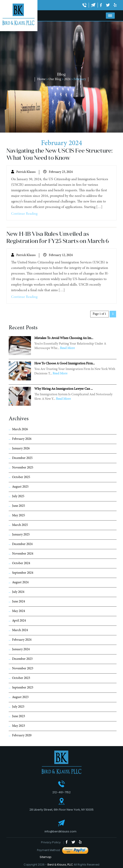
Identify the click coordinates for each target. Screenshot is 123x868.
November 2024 (23, 554)
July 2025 (18, 496)
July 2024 (18, 592)
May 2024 (18, 611)
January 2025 (21, 535)
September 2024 (23, 573)
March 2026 (20, 429)
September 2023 (23, 688)
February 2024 (22, 640)
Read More (67, 348)
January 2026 (21, 449)
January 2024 (21, 649)
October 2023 (21, 678)
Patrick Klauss (26, 172)
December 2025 (22, 458)
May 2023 (18, 726)
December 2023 (22, 659)
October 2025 (21, 477)
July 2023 (18, 707)
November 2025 (23, 468)
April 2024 (19, 621)
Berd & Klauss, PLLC (60, 865)
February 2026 (22, 439)
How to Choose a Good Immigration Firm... (65, 364)
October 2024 (21, 563)
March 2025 (20, 525)
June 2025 (18, 506)
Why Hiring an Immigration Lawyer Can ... (64, 389)
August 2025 (20, 487)
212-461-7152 (61, 792)
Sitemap (44, 857)
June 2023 (18, 716)
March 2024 (20, 630)
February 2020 (22, 736)
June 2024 (18, 602)
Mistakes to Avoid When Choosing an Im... (64, 338)
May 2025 (18, 516)
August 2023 (20, 697)
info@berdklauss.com (60, 831)
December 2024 (22, 544)
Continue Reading (24, 214)
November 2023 (23, 669)
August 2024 (20, 582)
